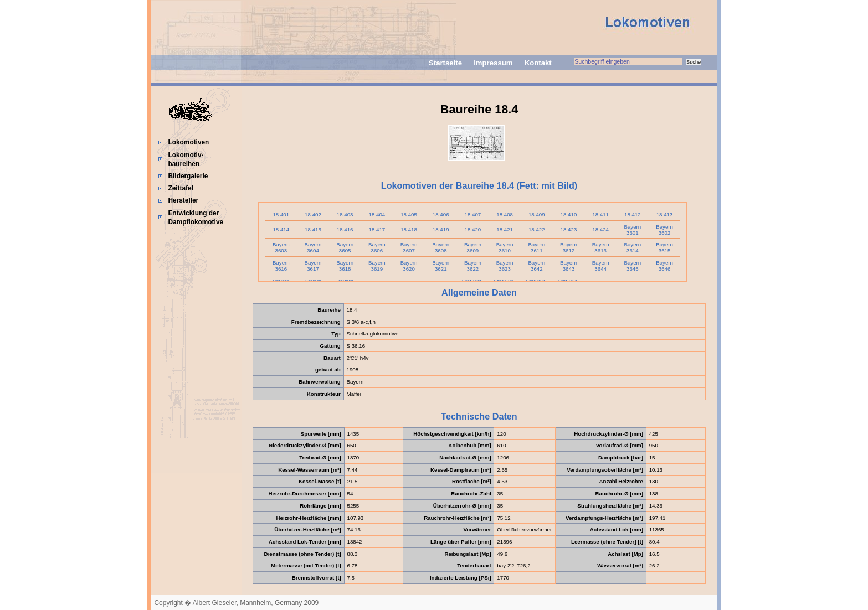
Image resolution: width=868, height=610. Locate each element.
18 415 (313, 229)
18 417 (377, 229)
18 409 (537, 214)
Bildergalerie (188, 176)
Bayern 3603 (281, 247)
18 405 (409, 214)
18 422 (537, 229)
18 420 (473, 229)
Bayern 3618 (345, 266)
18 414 (281, 229)
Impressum (493, 63)
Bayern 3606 (377, 247)
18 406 (441, 214)
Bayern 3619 (377, 266)
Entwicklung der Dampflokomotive (196, 218)
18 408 (505, 214)
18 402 (313, 214)
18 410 (569, 214)
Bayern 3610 (505, 247)
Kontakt (538, 63)
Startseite (445, 63)
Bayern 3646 (664, 266)
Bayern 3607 (409, 247)
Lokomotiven (188, 142)
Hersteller (183, 200)
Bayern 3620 (409, 266)
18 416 (345, 229)
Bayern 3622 (473, 266)
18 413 (665, 214)
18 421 (505, 229)
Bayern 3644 (601, 266)
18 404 (377, 214)
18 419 (441, 229)
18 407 (473, 214)
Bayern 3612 (569, 247)
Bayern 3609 (473, 247)
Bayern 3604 (313, 247)
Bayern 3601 (632, 230)
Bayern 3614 (632, 247)
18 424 (600, 229)
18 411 (600, 214)
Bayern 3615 (664, 247)
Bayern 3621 (441, 266)
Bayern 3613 (601, 247)
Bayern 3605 (345, 247)
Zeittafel (181, 188)
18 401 (281, 214)
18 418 (409, 229)
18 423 (569, 229)
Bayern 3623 (505, 266)
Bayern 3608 (441, 247)
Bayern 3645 (632, 266)
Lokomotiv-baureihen (186, 159)
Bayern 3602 (664, 230)
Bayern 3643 (569, 266)
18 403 (345, 214)
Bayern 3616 (281, 266)
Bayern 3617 (313, 266)
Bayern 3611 (536, 247)
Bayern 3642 (536, 266)
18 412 (633, 214)
